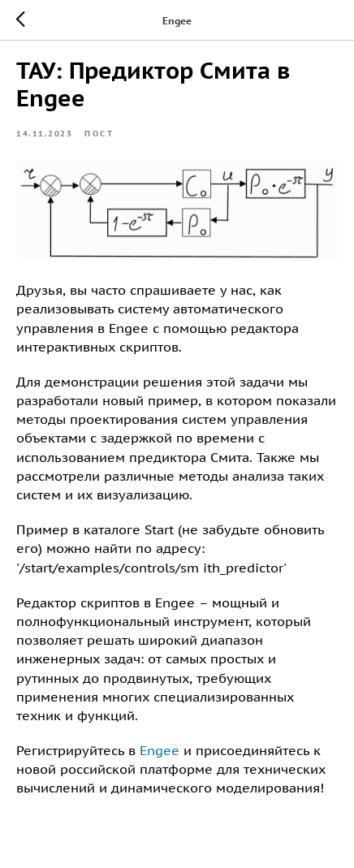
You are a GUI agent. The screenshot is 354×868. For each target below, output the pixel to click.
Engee (160, 750)
